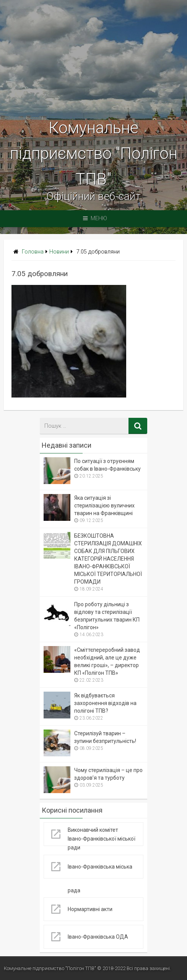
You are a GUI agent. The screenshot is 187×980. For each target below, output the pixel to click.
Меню (95, 218)
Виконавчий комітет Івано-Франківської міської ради (102, 839)
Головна (33, 252)
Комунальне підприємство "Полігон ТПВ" (94, 153)
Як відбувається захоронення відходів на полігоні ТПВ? (105, 703)
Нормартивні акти (90, 909)
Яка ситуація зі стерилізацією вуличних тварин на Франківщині (104, 506)
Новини (59, 252)
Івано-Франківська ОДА (98, 937)
